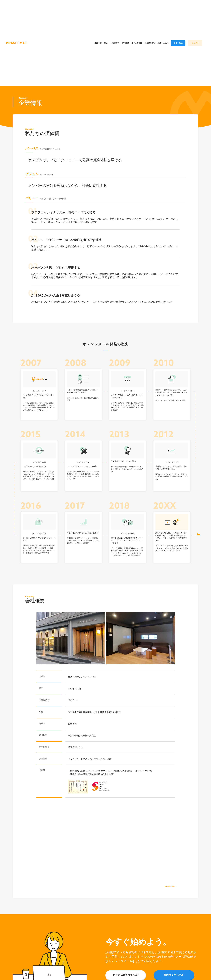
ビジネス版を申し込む (126, 973)
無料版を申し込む (174, 973)
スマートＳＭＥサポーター (99, 769)
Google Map (170, 884)
